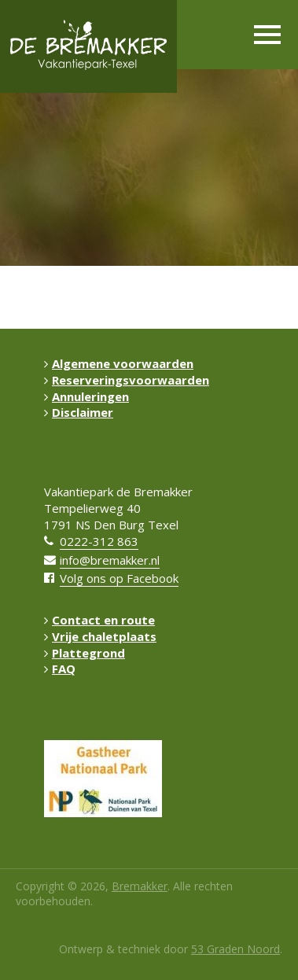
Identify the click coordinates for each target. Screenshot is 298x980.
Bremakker (140, 886)
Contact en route (99, 620)
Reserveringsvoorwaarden (127, 380)
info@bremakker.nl (110, 560)
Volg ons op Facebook (119, 578)
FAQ (60, 669)
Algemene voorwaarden (119, 363)
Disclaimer (79, 412)
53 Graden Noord (235, 949)
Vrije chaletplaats (100, 636)
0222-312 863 (99, 541)
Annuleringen (86, 396)
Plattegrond (85, 653)
